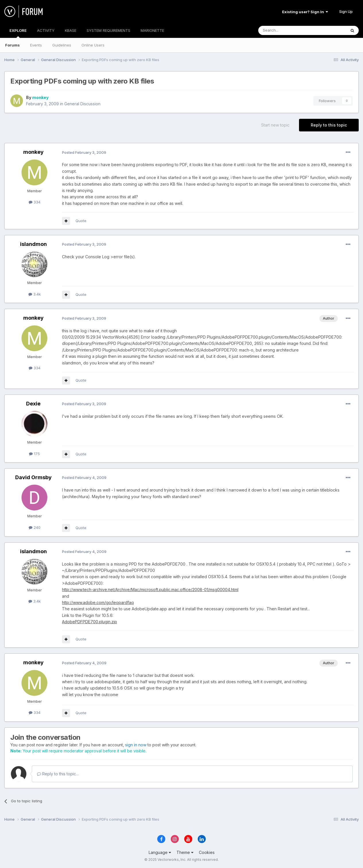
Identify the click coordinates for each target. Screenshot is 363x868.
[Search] (288, 30)
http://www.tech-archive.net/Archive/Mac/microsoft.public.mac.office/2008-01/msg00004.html (150, 590)
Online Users (93, 45)
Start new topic (275, 125)
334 (35, 202)
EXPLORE (18, 33)
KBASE (71, 30)
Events (36, 45)
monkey (40, 97)
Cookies (207, 852)
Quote (81, 221)
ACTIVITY (46, 30)
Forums (12, 45)
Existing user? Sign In (305, 12)
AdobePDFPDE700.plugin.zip (90, 622)
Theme (185, 852)
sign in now (136, 745)
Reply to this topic (329, 125)
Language (160, 852)
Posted (84, 152)
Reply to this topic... (58, 774)
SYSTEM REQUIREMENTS (108, 30)
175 (34, 454)
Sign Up (346, 11)
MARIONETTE (152, 30)
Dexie (33, 404)
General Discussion (82, 104)
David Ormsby (33, 477)
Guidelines (62, 45)
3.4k (35, 294)
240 (35, 527)
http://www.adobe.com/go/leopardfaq (98, 602)
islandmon (33, 244)
